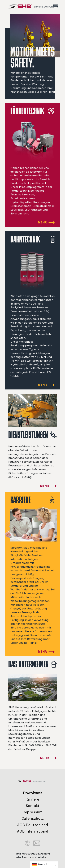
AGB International (32, 831)
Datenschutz (33, 819)
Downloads (33, 793)
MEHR (42, 223)
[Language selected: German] (44, 865)
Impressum (33, 812)
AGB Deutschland (32, 825)
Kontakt (33, 806)
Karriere (32, 799)
